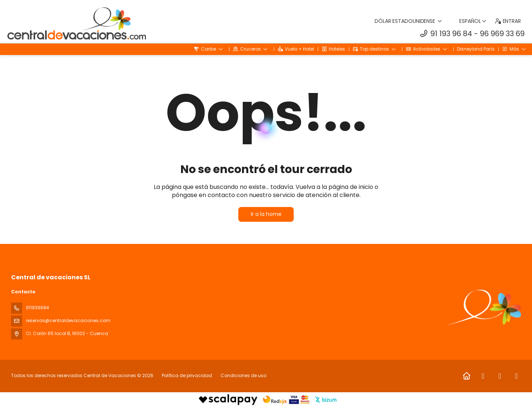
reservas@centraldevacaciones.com (68, 320)
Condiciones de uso (243, 375)
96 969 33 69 (502, 34)
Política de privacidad (187, 375)
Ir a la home (266, 214)
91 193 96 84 (451, 34)
